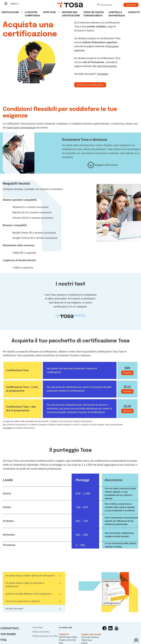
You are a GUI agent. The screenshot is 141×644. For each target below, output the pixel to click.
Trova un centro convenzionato (94, 14)
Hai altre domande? (32, 608)
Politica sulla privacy (41, 632)
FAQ (4, 640)
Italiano (14, 4)
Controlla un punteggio (117, 14)
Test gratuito (131, 5)
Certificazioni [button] (10, 12)
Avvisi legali (37, 627)
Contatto (134, 12)
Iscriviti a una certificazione (90, 85)
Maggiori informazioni (103, 165)
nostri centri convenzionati (21, 128)
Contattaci (103, 74)
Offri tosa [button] (49, 12)
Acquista (127, 373)
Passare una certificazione (71, 14)
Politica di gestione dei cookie (45, 636)
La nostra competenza (32, 14)
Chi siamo (8, 634)
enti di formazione (107, 66)
